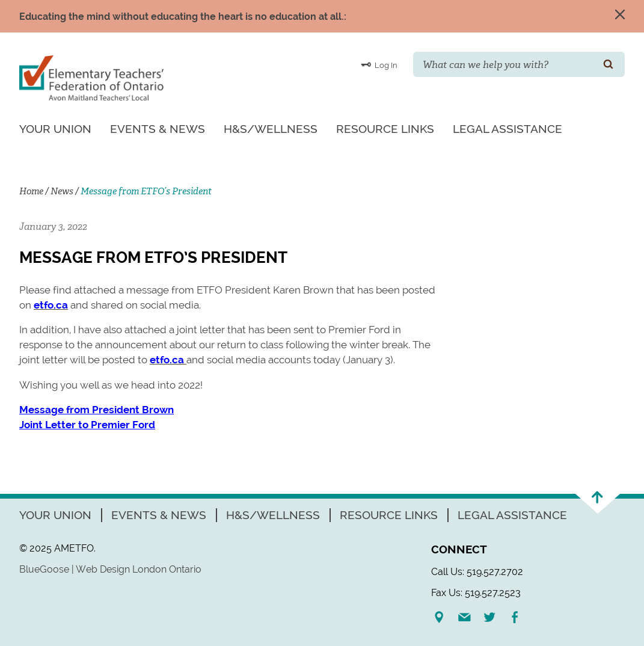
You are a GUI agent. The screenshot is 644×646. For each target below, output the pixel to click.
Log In (379, 64)
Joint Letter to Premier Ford (87, 425)
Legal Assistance (508, 129)
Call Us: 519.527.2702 (477, 572)
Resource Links (385, 129)
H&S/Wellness (271, 129)
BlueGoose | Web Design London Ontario (110, 569)
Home (31, 191)
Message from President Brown (97, 410)
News (62, 191)
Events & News (158, 129)
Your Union (55, 129)
